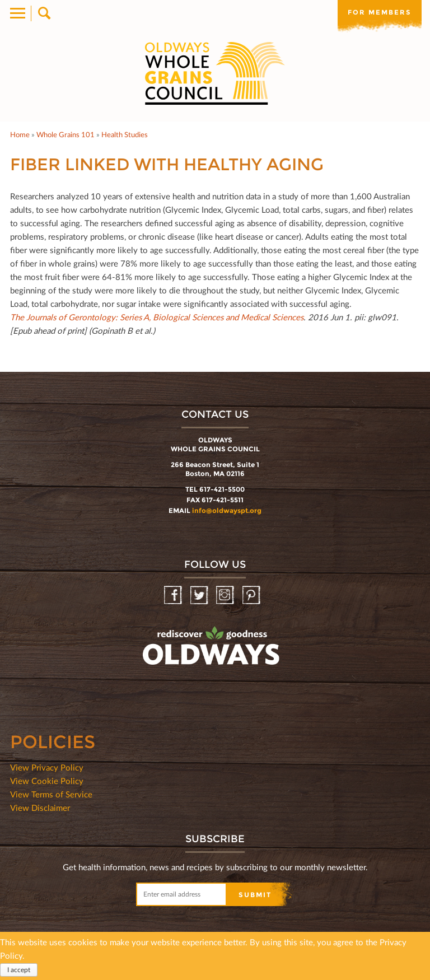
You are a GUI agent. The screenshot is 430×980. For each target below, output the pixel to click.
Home (20, 134)
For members (380, 12)
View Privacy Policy (47, 767)
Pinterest (252, 596)
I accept (19, 970)
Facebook (174, 596)
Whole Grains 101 (66, 134)
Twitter (200, 596)
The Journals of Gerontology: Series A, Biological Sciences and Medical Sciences (157, 317)
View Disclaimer (40, 808)
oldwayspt (162, 675)
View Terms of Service (51, 794)
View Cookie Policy (47, 781)
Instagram (226, 596)
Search (43, 13)
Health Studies (125, 134)
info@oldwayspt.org (227, 510)
